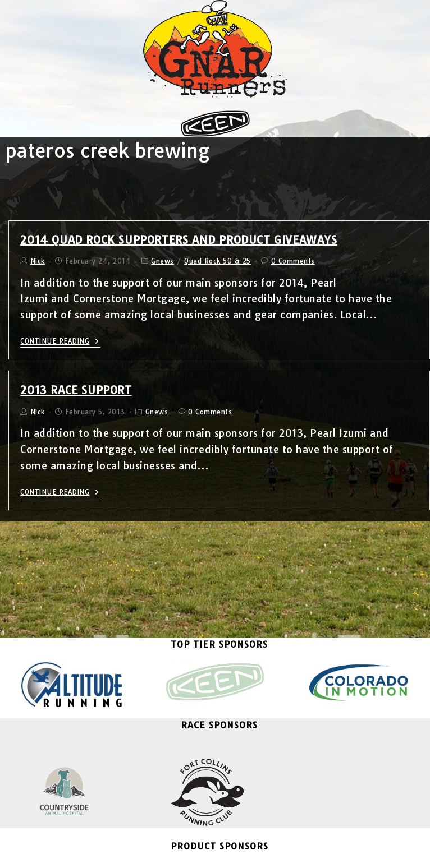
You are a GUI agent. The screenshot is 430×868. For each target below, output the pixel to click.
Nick (38, 261)
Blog (177, 853)
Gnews (163, 261)
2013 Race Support (76, 390)
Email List (212, 853)
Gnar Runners (134, 853)
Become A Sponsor (215, 820)
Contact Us (259, 853)
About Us (304, 853)
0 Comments (293, 261)
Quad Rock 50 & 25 (218, 261)
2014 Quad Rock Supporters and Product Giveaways (179, 240)
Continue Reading (60, 341)
